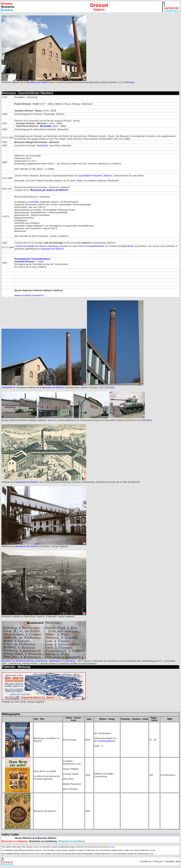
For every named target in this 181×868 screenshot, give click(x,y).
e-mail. (113, 847)
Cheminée (7, 387)
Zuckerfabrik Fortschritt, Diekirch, (96, 176)
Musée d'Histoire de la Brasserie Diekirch (36, 838)
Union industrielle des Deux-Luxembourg (38, 246)
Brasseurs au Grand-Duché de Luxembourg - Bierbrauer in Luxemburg (38, 661)
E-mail (151, 854)
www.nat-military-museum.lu (29, 295)
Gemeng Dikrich (107, 741)
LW (116, 139)
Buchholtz (46, 126)
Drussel (89, 246)
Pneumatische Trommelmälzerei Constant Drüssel (32, 260)
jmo (132, 82)
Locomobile (33, 202)
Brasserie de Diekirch (38, 82)
